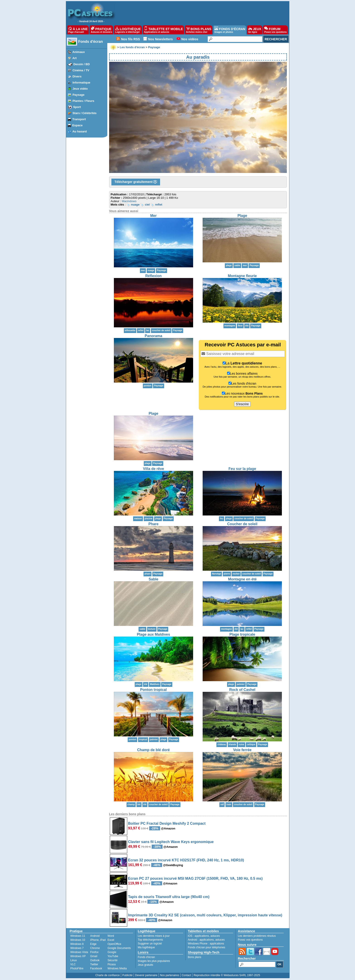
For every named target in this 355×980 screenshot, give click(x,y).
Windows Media (117, 968)
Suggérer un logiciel (150, 944)
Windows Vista (79, 952)
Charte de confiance (107, 975)
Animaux (79, 52)
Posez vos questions (250, 940)
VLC (73, 964)
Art (75, 58)
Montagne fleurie (242, 276)
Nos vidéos (190, 39)
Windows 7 (77, 948)
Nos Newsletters (160, 39)
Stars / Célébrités (84, 113)
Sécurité (113, 960)
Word (111, 936)
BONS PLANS (199, 30)
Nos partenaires (169, 975)
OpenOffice (114, 944)
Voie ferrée (242, 750)
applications (202, 936)
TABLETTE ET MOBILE (163, 30)
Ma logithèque (146, 947)
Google (112, 952)
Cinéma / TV (81, 70)
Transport (79, 119)
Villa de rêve (153, 469)
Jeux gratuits (146, 965)
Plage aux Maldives (153, 634)
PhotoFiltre (77, 968)
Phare (154, 524)
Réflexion (154, 276)
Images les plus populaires (154, 961)
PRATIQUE (102, 30)
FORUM (275, 30)
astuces (215, 936)
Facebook (96, 968)
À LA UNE (78, 30)
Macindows (129, 201)
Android (95, 936)
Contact (186, 975)
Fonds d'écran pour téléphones (207, 947)
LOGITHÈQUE (128, 30)
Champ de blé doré (154, 750)
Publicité (127, 975)
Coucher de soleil (242, 524)
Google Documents (119, 948)
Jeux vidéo (80, 89)
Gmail (94, 956)
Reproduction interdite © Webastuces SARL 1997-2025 (227, 975)
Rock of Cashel (242, 690)
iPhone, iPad (98, 940)
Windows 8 (77, 944)
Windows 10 (78, 940)
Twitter (94, 964)
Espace (77, 125)
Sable (153, 579)
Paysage (78, 95)
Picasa (112, 964)
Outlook (95, 960)
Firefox (94, 952)
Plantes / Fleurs (83, 101)
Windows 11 (78, 936)
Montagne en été (242, 579)
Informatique (81, 83)
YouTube (113, 956)
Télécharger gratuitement (136, 182)
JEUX (255, 30)
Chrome (95, 948)
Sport (77, 107)
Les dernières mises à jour (154, 936)
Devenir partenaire (146, 975)
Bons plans (195, 957)
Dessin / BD (82, 64)
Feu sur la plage (242, 469)
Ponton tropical (153, 690)
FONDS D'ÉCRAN (230, 30)
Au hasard (80, 131)
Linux (74, 960)
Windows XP (78, 956)
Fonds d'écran (91, 42)
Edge (93, 944)
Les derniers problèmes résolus (257, 936)
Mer (154, 216)
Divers (77, 76)
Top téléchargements (150, 940)
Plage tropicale (242, 634)
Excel (111, 940)
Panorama (153, 336)
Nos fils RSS (131, 39)
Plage (242, 216)
